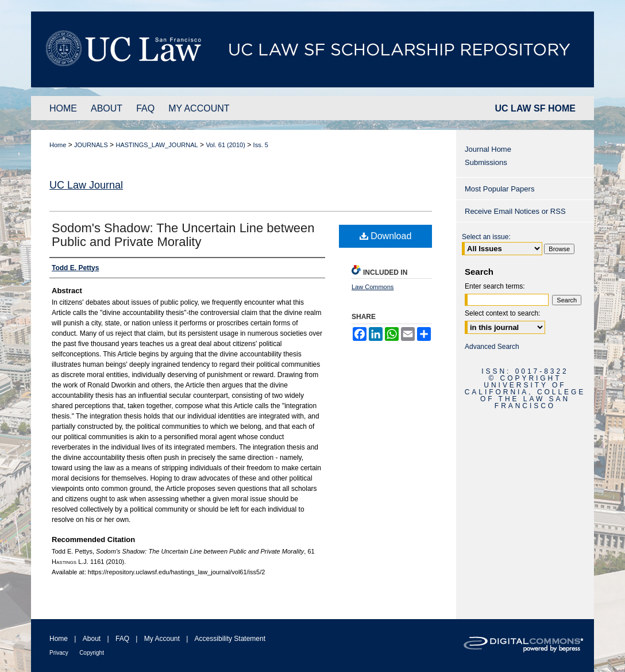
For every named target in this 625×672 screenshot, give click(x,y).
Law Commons (373, 287)
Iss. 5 (261, 145)
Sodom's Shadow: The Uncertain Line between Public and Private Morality (183, 235)
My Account (162, 639)
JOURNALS (91, 145)
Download (386, 236)
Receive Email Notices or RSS (515, 211)
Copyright (92, 653)
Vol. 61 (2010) (225, 145)
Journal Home (488, 149)
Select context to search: (502, 313)
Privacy (59, 653)
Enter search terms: (495, 286)
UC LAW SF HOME (535, 108)
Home (58, 145)
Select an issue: (486, 237)
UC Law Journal (86, 185)
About (92, 639)
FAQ (122, 639)
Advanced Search (492, 347)
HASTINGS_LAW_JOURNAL (157, 145)
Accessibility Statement (230, 639)
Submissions (486, 162)
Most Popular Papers (499, 189)
